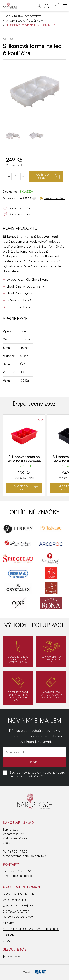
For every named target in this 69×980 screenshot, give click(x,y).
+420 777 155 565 (21, 871)
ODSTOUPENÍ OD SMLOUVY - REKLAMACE (31, 929)
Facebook (11, 956)
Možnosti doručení (52, 198)
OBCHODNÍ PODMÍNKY (18, 906)
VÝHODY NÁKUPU (14, 900)
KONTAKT (9, 935)
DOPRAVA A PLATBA (16, 912)
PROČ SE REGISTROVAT (19, 917)
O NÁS (7, 941)
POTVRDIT (34, 762)
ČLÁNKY (8, 923)
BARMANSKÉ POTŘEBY (27, 16)
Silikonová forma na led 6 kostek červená (24, 459)
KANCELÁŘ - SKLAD (18, 822)
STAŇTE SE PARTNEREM (19, 894)
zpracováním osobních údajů (46, 772)
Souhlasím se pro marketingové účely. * (37, 774)
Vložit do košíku (47, 176)
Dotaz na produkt (17, 214)
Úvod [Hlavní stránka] (7, 16)
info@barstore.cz (22, 876)
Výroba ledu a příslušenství (24, 21)
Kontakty (11, 864)
